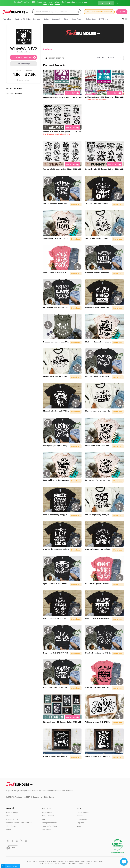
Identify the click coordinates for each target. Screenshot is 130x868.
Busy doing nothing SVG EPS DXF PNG (56, 687)
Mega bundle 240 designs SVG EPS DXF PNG (57, 97)
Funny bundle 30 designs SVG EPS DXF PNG (100, 169)
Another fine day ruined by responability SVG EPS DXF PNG (98, 687)
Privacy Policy (12, 819)
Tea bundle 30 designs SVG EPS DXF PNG (57, 169)
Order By (100, 58)
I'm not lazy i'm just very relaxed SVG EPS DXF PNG (98, 480)
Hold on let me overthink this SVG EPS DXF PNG (98, 618)
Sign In (122, 12)
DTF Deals (104, 19)
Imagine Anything (49, 826)
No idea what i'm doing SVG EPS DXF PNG (98, 307)
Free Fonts (77, 19)
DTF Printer (46, 829)
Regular (37, 19)
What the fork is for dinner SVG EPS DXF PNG (98, 756)
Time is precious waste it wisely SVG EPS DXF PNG (56, 203)
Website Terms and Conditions (19, 822)
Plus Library (8, 19)
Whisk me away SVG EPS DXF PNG (98, 722)
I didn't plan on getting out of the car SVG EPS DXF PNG (56, 618)
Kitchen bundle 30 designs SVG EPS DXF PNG (57, 722)
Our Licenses (12, 816)
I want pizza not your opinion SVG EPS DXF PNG (98, 549)
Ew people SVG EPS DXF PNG (56, 653)
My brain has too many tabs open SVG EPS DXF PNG (56, 376)
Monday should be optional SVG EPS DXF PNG (98, 376)
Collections (11, 826)
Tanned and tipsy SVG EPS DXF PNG (56, 238)
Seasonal (56, 19)
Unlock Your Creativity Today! (99, 12)
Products (47, 49)
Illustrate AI (20, 19)
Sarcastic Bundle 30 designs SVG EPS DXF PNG (57, 131)
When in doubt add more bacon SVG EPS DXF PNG (56, 756)
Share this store (23, 80)
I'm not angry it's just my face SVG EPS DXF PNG (98, 514)
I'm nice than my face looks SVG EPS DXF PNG (56, 549)
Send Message (24, 64)
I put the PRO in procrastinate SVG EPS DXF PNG (56, 584)
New (29, 19)
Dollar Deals (91, 19)
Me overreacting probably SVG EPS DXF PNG (98, 411)
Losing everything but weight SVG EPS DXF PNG (56, 445)
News (9, 829)
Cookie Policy (12, 812)
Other (66, 19)
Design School (48, 816)
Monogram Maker (49, 822)
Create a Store (83, 812)
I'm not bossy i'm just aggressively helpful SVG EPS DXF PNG (56, 514)
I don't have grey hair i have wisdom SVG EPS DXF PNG (98, 584)
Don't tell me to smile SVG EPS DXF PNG (98, 653)
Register (80, 822)
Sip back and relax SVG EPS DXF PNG (56, 273)
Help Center (47, 812)
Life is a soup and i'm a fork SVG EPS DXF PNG (98, 445)
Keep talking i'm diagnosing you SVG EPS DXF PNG (56, 480)
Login (79, 826)
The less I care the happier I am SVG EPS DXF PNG (98, 203)
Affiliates (81, 816)
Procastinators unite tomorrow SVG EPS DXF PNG (98, 273)
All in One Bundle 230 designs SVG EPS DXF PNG (100, 97)
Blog (43, 819)
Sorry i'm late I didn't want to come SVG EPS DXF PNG (98, 238)
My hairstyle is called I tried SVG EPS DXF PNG (98, 342)
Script (46, 19)
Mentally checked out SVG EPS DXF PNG (56, 411)
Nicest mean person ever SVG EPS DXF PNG (56, 342)
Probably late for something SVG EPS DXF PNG (56, 307)
